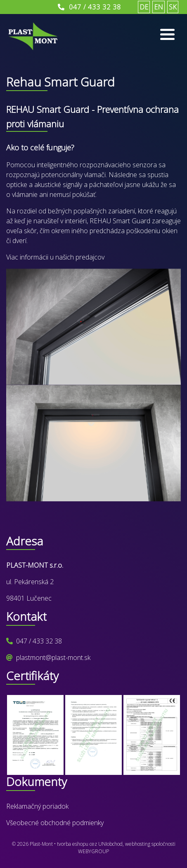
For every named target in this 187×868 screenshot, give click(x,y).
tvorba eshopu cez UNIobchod (90, 844)
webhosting (138, 844)
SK (173, 7)
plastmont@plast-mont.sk (53, 657)
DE (144, 7)
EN (159, 7)
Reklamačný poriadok (37, 806)
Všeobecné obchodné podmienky (55, 823)
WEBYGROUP (93, 851)
